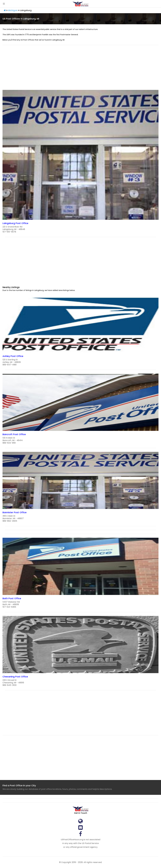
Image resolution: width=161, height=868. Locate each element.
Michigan (13, 10)
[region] (80, 69)
